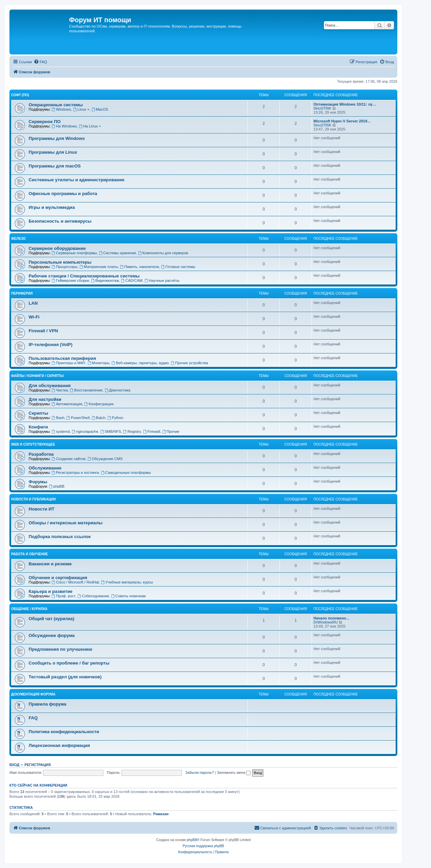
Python (115, 418)
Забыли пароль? (200, 772)
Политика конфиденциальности (64, 732)
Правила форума (47, 704)
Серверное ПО (45, 122)
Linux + (81, 109)
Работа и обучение (29, 554)
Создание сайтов (68, 459)
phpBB (57, 486)
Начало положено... (331, 618)
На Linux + (90, 126)
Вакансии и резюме (50, 564)
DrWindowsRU (326, 622)
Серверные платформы (74, 253)
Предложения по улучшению (60, 649)
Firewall (152, 431)
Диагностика (118, 390)
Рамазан (161, 814)
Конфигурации (99, 404)
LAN (33, 303)
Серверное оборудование (57, 248)
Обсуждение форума (52, 635)
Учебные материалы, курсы (127, 582)
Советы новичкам (128, 596)
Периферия (22, 293)
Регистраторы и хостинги (75, 473)
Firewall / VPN (43, 331)
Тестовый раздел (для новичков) (65, 677)
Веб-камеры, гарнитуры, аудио (140, 363)
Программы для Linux (53, 152)
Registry (132, 431)
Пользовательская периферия (62, 358)
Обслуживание (45, 468)
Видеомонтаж (105, 280)
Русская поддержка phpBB (203, 846)
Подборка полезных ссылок (60, 537)
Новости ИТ (42, 509)
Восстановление (86, 390)
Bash (58, 418)
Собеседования (93, 596)
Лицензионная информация (59, 745)
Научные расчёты (162, 280)
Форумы (38, 482)
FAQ (33, 718)
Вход (14, 765)
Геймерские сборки (70, 280)
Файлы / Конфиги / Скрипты (37, 376)
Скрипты (38, 413)
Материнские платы (99, 267)
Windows (61, 109)
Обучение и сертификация (58, 578)
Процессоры (64, 267)
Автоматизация (67, 404)
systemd (61, 431)
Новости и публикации (33, 499)
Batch (98, 418)
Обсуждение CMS (105, 459)
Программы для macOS (55, 166)
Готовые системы (178, 267)
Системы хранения (118, 253)
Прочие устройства (189, 363)
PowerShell (78, 418)
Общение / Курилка (29, 609)
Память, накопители (139, 267)
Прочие (171, 431)
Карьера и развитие (51, 591)
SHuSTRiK (322, 108)
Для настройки (45, 399)
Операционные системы (56, 105)
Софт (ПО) (20, 95)
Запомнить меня (234, 772)
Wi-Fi (34, 317)
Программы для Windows (57, 138)
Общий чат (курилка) (52, 619)
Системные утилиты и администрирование (77, 180)
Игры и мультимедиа (52, 207)
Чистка (60, 390)
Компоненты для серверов (163, 253)
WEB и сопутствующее (33, 444)
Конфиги (38, 427)
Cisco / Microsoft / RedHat (75, 582)
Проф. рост (63, 596)
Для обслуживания (50, 386)
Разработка (41, 454)
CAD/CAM (132, 280)
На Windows (64, 126)
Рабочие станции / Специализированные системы (84, 276)
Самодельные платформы (126, 473)
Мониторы (99, 363)
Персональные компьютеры (60, 262)
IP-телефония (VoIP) (51, 345)
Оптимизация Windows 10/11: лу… (345, 104)
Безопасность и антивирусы (60, 221)
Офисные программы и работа (63, 194)
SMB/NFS (111, 431)
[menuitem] (40, 62)
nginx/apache (85, 431)
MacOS (100, 109)
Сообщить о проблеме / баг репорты (69, 663)
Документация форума (33, 694)
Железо (18, 239)
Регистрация (38, 765)
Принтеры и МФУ (68, 363)
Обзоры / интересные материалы (65, 523)
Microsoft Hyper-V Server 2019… (342, 121)
